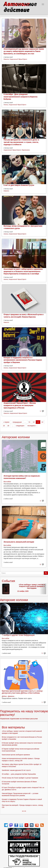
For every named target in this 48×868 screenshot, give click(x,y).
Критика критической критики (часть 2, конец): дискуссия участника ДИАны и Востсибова (22, 692)
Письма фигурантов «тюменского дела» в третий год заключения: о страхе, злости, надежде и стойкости (21, 142)
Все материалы (13, 727)
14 (42, 422)
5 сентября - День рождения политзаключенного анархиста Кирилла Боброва (20, 97)
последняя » (32, 426)
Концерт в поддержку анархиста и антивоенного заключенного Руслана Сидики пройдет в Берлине (23, 360)
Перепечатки (26, 150)
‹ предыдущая (17, 422)
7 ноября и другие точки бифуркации (18, 635)
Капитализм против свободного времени (16, 755)
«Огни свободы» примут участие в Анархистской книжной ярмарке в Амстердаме (32, 586)
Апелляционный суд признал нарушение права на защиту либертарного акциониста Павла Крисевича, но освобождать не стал (24, 51)
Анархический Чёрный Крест (18, 59)
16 (8, 426)
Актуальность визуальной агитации (19, 542)
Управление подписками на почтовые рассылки (19, 719)
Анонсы (6, 105)
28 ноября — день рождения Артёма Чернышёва (19, 774)
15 (4, 426)
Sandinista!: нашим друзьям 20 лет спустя (16, 770)
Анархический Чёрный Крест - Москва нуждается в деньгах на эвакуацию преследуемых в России (20, 405)
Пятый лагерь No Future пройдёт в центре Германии (20, 778)
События (8, 581)
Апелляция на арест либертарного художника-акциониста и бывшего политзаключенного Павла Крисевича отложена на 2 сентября (23, 271)
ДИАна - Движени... (9, 696)
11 (29, 422)
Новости (6, 59)
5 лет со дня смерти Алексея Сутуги (19, 185)
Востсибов (7, 482)
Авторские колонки (16, 437)
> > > (24, 811)
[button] (5, 589)
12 (34, 422)
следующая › (20, 426)
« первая (6, 422)
